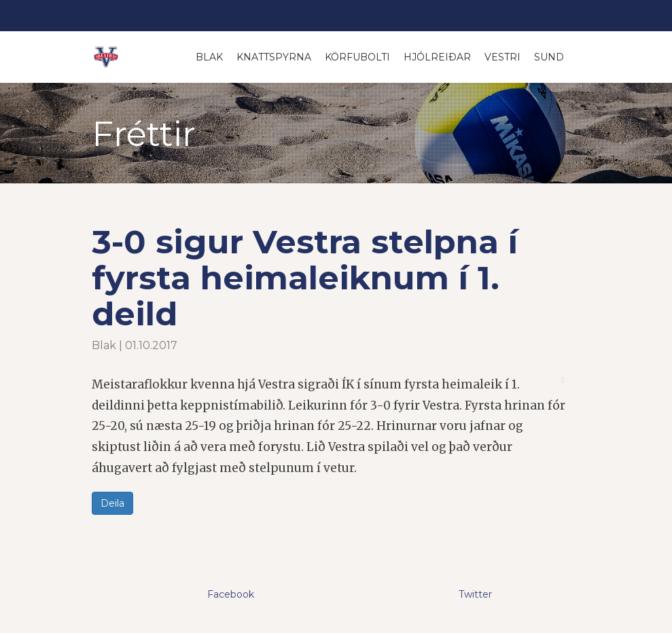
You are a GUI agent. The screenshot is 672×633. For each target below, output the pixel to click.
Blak (209, 57)
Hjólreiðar (437, 57)
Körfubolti (357, 57)
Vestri (502, 57)
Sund (549, 57)
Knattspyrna (274, 57)
